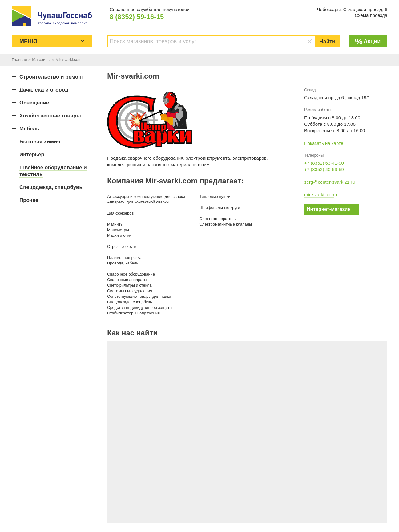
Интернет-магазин (331, 209)
